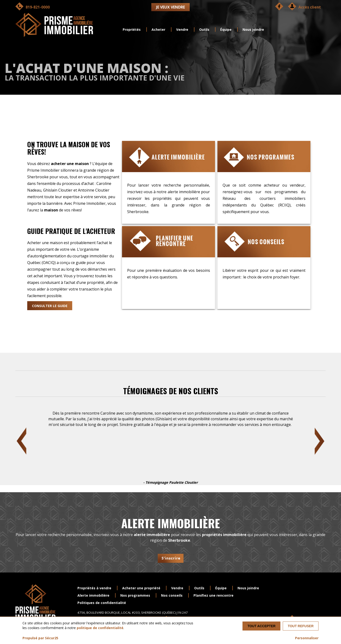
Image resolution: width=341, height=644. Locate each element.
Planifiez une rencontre (213, 595)
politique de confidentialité (100, 628)
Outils (204, 29)
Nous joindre (253, 29)
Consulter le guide (50, 306)
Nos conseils (172, 595)
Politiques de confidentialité (102, 603)
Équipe (226, 29)
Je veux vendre (170, 7)
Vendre (182, 29)
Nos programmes (135, 595)
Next (320, 441)
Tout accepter (261, 626)
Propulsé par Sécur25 (40, 638)
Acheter (158, 29)
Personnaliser (307, 638)
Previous (21, 441)
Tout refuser (301, 626)
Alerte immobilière (93, 595)
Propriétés (132, 29)
